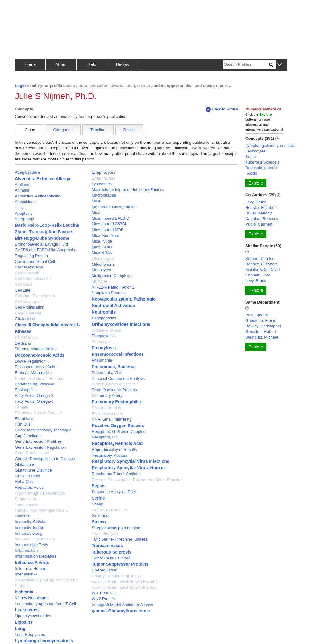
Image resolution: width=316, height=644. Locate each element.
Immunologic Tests (31, 545)
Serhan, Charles (260, 258)
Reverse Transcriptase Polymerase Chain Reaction (137, 480)
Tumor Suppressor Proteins (120, 564)
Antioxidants (26, 202)
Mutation (99, 281)
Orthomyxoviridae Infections (121, 324)
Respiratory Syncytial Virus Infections (131, 461)
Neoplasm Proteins (109, 293)
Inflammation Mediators (36, 556)
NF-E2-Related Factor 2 (113, 287)
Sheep (98, 504)
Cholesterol (25, 319)
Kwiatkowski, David (262, 270)
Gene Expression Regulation (40, 447)
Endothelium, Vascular (35, 384)
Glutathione (25, 465)
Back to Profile (222, 109)
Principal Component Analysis (118, 378)
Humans (22, 516)
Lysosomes (102, 184)
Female (21, 407)
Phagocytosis (104, 336)
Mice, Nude (102, 241)
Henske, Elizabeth (262, 208)
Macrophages (104, 195)
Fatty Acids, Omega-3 (34, 395)
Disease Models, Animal (36, 349)
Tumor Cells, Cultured (111, 558)
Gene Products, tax (32, 453)
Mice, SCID (102, 247)
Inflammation (26, 550)
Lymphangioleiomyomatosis (44, 641)
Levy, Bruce (256, 202)
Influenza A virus (32, 563)
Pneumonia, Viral (107, 373)
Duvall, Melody (258, 213)
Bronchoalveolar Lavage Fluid (41, 244)
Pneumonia (102, 360)
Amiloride (23, 185)
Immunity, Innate (29, 528)
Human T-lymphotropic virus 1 (41, 510)
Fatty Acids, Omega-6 (34, 401)
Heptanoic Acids (29, 487)
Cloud (30, 130)
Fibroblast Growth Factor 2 (39, 413)
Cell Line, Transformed (35, 296)
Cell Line (23, 290)
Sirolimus (100, 515)
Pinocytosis (104, 348)
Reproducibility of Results (114, 449)
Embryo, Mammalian (33, 373)
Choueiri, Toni (258, 275)
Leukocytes (27, 610)
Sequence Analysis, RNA (114, 492)
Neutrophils (104, 312)
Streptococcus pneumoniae (116, 528)
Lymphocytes (103, 172)
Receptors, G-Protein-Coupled (119, 432)
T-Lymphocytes (105, 533)
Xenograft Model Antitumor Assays (122, 605)
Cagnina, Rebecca (262, 219)
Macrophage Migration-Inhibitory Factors (128, 190)
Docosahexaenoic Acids (40, 355)
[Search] (246, 65)
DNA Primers (26, 337)
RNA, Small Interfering (112, 419)
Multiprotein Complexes (113, 276)
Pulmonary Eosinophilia (116, 402)
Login (20, 86)
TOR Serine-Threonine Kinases (120, 539)
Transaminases (107, 546)
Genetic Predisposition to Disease (45, 459)
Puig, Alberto (257, 315)
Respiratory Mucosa (110, 455)
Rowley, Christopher (263, 326)
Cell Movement (28, 302)
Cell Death (24, 284)
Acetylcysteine (28, 172)
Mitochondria (103, 264)
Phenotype (101, 342)
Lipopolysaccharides (33, 616)
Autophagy (24, 219)
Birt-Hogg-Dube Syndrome (42, 238)
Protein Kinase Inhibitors (113, 384)
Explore (256, 183)
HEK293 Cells (27, 476)
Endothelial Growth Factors (39, 378)
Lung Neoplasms (30, 635)
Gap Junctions (28, 436)
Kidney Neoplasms (31, 598)
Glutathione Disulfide (33, 470)
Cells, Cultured (28, 313)
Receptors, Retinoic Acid (117, 443)
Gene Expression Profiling (38, 441)
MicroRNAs (102, 253)
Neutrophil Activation (113, 305)
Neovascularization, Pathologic (124, 299)
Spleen (99, 522)
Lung (20, 629)
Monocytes (101, 270)
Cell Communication (33, 278)
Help (92, 64)
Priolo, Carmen (259, 224)
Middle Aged (103, 258)
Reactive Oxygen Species (118, 426)
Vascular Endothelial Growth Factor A (125, 582)
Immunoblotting (29, 533)
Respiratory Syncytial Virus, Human (128, 468)
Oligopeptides (104, 318)
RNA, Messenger (107, 414)
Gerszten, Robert (261, 332)
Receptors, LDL (106, 437)
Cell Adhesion (27, 273)
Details (130, 130)
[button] (279, 65)
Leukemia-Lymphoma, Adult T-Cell (45, 604)
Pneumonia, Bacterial (114, 367)
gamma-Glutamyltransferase (121, 611)
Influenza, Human (31, 569)
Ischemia (24, 592)
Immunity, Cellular (31, 522)
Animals (22, 190)
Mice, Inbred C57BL (109, 224)
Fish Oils (23, 424)
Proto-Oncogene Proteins (114, 390)
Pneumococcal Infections (118, 354)
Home (30, 64)
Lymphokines (103, 178)
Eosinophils (25, 390)
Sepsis (99, 486)
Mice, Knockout (105, 236)
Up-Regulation (104, 570)
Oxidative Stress (106, 330)
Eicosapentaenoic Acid (35, 367)
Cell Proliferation (29, 307)
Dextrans (23, 343)
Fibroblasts (25, 419)
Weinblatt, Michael (262, 337)
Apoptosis (24, 213)
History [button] (123, 64)
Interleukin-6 (26, 574)
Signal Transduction (109, 510)
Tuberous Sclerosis (112, 552)
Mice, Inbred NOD (108, 230)
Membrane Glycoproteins (114, 207)
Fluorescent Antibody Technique (43, 430)
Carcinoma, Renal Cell (35, 262)
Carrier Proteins (29, 267)
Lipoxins (24, 622)
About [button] (61, 64)
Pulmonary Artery (107, 395)
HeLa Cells (25, 482)
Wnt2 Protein (103, 599)
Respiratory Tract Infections (116, 474)
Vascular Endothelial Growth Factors (124, 587)
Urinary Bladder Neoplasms (116, 576)
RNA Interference (107, 408)
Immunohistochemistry (35, 539)
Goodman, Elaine (261, 320)
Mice (96, 212)
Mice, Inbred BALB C (110, 218)
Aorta (20, 208)
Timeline (98, 130)
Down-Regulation (30, 361)
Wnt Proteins (103, 593)
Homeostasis (26, 505)
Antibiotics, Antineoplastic (37, 196)
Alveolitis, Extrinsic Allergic (43, 179)
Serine (98, 498)
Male (96, 201)
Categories (63, 130)
